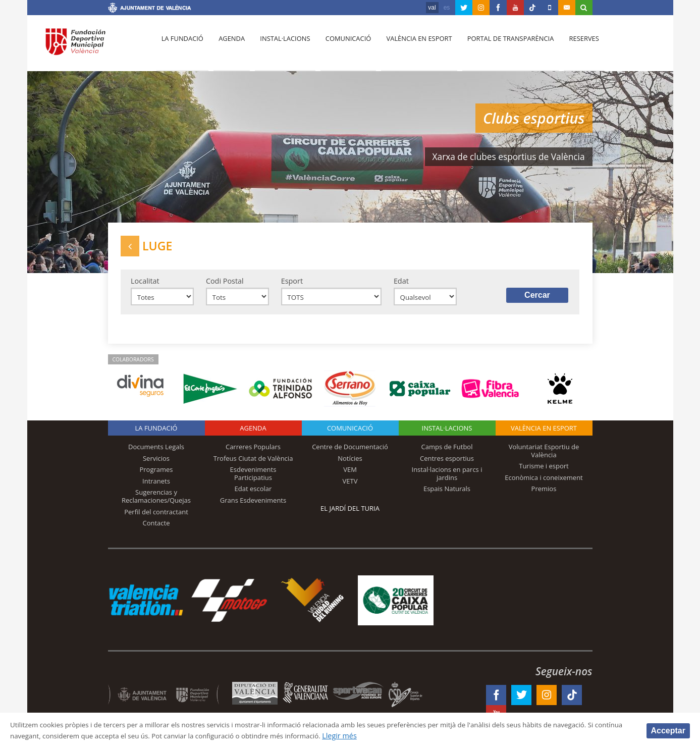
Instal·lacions (281, 46)
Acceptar (668, 730)
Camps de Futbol (447, 452)
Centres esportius (447, 463)
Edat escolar (253, 494)
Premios (544, 494)
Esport (292, 284)
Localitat (145, 284)
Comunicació (342, 46)
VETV (350, 486)
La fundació (182, 46)
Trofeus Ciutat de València (253, 463)
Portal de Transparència (501, 46)
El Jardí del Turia (350, 513)
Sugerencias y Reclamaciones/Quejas (156, 501)
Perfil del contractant (156, 516)
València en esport (411, 46)
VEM (350, 474)
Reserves (573, 46)
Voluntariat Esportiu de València (544, 456)
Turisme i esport (544, 471)
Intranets (156, 486)
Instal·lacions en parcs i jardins (447, 478)
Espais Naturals (447, 494)
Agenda (229, 46)
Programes (156, 474)
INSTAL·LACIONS (447, 433)
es (447, 8)
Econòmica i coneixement (544, 483)
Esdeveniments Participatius (253, 478)
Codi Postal (225, 284)
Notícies (350, 463)
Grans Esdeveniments (253, 505)
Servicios (156, 463)
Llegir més (405, 736)
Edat (401, 284)
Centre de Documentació (350, 452)
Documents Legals (156, 452)
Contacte (156, 528)
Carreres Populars (253, 452)
